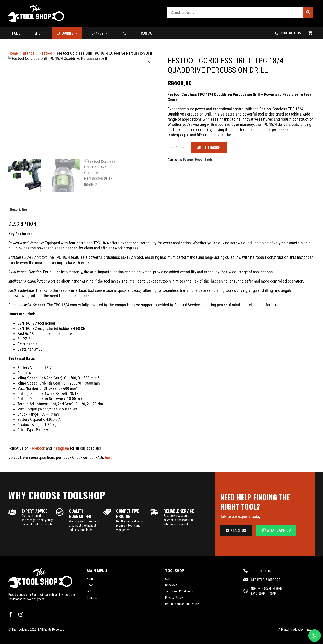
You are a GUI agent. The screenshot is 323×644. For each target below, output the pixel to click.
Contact (92, 598)
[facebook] (11, 614)
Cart (168, 579)
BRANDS (97, 33)
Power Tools (204, 160)
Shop (90, 585)
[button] (308, 12)
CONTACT (147, 33)
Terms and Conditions (179, 591)
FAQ (124, 33)
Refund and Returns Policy (182, 604)
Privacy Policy (174, 598)
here (109, 457)
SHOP (38, 33)
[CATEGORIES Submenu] (77, 33)
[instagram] (21, 614)
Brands (29, 53)
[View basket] (310, 33)
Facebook (37, 448)
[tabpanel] (161, 340)
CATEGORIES (65, 33)
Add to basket (209, 147)
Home (13, 53)
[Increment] (183, 147)
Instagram (61, 448)
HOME (16, 33)
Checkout (171, 585)
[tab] (19, 210)
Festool (46, 53)
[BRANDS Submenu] (107, 33)
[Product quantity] (177, 147)
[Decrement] (171, 147)
